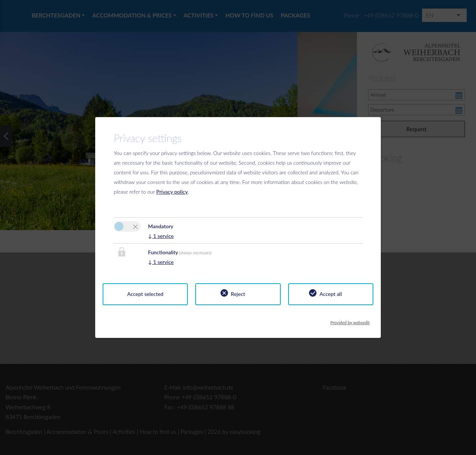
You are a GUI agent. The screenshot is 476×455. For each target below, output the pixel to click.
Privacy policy (172, 192)
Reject (238, 294)
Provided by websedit (350, 320)
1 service (161, 236)
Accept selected (145, 294)
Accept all (331, 294)
